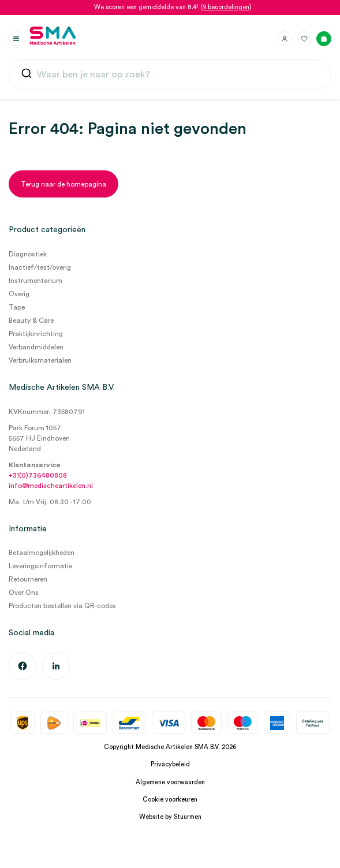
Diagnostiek (28, 254)
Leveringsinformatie (40, 566)
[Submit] (27, 76)
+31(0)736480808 (38, 475)
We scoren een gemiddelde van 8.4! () (173, 7)
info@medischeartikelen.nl (51, 486)
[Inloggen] (285, 39)
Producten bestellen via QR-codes (62, 606)
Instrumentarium (36, 281)
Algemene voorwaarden (170, 782)
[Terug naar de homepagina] (63, 184)
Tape (17, 307)
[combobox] (170, 75)
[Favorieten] (304, 39)
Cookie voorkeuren (170, 800)
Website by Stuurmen (170, 817)
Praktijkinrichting (36, 334)
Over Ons (24, 593)
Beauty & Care (31, 321)
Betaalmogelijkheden (42, 553)
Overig (19, 294)
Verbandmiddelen (36, 347)
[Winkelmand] (324, 39)
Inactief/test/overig (40, 267)
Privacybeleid (170, 764)
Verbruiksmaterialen (40, 360)
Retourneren (28, 579)
